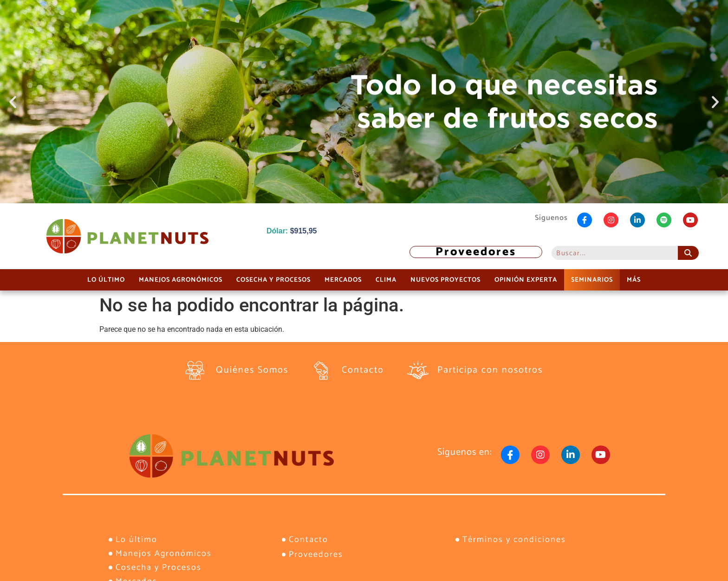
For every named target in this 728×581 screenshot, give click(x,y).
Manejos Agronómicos (181, 280)
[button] (13, 102)
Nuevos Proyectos (445, 280)
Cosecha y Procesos (273, 280)
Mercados (343, 280)
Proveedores (476, 252)
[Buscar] (688, 253)
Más (634, 280)
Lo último (106, 280)
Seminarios (592, 280)
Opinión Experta (526, 280)
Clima (386, 280)
